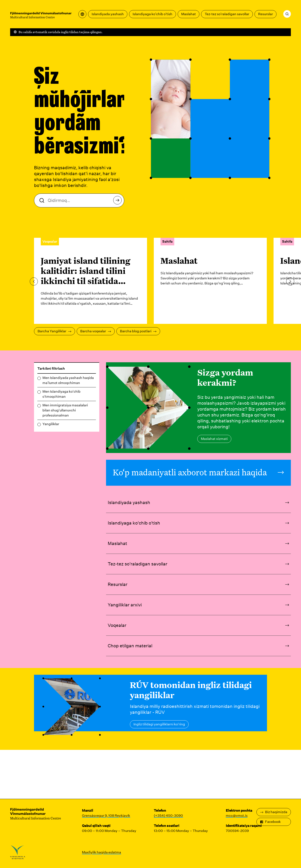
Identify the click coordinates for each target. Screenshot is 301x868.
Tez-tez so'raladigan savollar (227, 14)
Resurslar (266, 14)
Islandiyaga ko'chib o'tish (153, 14)
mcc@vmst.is (237, 816)
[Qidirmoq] (287, 14)
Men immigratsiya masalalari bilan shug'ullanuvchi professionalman (65, 410)
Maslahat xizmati (214, 439)
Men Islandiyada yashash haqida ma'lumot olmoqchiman (68, 380)
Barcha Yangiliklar (54, 331)
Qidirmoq (119, 201)
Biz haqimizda (274, 812)
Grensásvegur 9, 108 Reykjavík (106, 816)
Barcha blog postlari (138, 331)
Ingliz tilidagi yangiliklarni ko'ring (159, 724)
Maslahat (189, 14)
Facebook (270, 822)
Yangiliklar (51, 424)
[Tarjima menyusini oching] (82, 14)
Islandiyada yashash (108, 14)
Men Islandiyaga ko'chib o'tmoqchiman (61, 394)
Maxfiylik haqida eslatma (101, 852)
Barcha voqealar (96, 331)
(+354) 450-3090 (168, 816)
